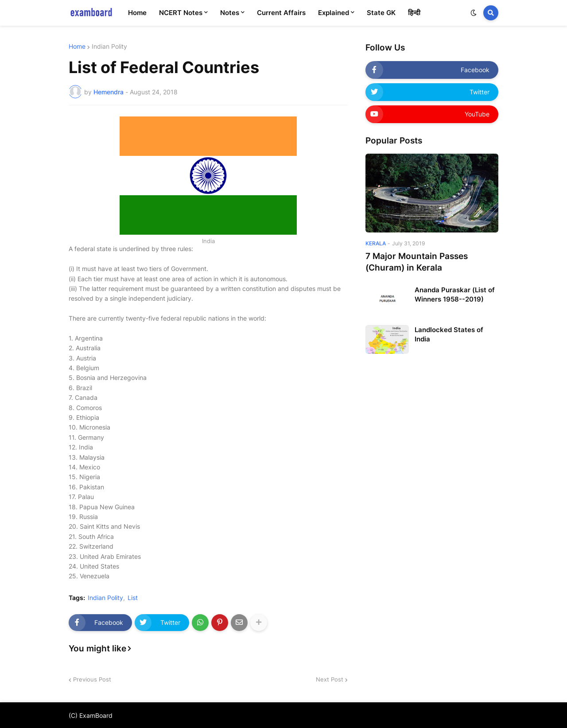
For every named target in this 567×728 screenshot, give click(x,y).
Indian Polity (109, 46)
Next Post (330, 679)
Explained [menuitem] (334, 13)
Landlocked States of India (449, 334)
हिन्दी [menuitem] (414, 13)
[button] (474, 13)
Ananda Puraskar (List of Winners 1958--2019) (455, 294)
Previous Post (92, 679)
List (133, 598)
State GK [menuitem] (381, 13)
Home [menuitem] (137, 13)
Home (77, 46)
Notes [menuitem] (230, 13)
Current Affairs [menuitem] (281, 13)
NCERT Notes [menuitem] (181, 13)
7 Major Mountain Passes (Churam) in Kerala (417, 262)
